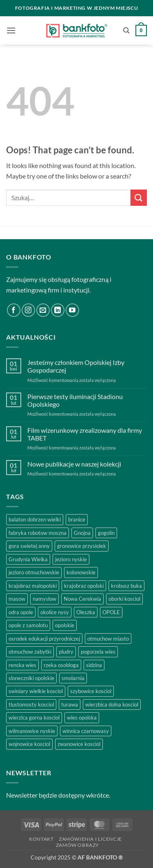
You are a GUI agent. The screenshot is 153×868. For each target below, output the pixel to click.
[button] (11, 30)
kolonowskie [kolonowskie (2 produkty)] (81, 572)
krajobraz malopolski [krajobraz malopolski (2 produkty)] (33, 586)
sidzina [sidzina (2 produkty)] (94, 665)
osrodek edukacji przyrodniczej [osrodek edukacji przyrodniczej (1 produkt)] (44, 639)
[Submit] (139, 197)
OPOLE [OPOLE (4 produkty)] (111, 612)
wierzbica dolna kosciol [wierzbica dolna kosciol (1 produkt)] (112, 704)
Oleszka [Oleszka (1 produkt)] (86, 612)
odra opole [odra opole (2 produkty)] (21, 612)
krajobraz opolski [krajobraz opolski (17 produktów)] (84, 586)
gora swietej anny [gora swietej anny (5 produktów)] (29, 546)
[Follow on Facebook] (14, 310)
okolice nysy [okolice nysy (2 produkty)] (55, 612)
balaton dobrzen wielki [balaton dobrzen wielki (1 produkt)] (35, 519)
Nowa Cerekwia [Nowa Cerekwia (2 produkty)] (82, 599)
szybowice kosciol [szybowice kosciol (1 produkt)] (91, 691)
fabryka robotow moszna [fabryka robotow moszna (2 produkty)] (38, 533)
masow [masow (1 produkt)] (17, 599)
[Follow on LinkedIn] (58, 310)
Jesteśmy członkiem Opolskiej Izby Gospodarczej (76, 366)
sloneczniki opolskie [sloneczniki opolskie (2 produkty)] (31, 678)
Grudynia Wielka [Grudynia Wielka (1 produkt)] (28, 559)
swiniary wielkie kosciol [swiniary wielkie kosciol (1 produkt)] (36, 691)
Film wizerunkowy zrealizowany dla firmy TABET (85, 434)
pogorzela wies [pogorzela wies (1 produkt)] (98, 652)
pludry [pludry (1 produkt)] (66, 652)
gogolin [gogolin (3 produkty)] (106, 533)
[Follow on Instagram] (28, 310)
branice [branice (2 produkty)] (77, 519)
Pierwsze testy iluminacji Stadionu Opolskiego (75, 400)
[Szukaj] (126, 31)
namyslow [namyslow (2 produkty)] (44, 599)
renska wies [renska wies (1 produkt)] (22, 665)
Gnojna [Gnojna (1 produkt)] (82, 533)
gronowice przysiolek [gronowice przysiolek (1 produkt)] (82, 546)
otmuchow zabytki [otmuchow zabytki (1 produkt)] (30, 652)
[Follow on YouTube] (72, 310)
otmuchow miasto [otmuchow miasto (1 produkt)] (108, 639)
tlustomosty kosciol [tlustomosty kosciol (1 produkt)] (31, 704)
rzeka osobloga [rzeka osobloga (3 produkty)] (61, 665)
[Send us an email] (43, 310)
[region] (76, 789)
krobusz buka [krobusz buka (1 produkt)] (126, 586)
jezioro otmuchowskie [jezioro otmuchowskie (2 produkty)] (34, 572)
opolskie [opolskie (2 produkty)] (65, 625)
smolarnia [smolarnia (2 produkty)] (73, 678)
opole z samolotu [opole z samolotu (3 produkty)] (28, 625)
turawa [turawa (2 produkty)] (70, 704)
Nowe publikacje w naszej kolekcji (74, 464)
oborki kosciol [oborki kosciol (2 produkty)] (124, 599)
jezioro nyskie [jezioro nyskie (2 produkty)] (71, 559)
